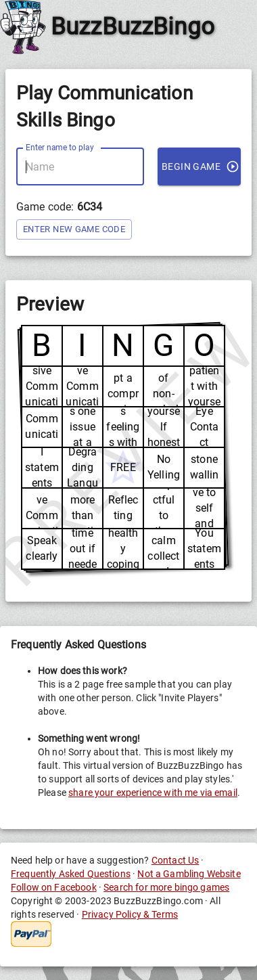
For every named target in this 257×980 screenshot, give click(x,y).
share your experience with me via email (153, 793)
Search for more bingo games (166, 887)
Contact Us (176, 860)
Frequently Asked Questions (71, 874)
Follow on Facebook (54, 887)
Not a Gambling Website (189, 874)
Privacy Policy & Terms (130, 914)
